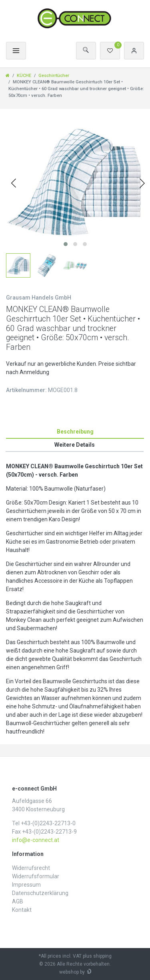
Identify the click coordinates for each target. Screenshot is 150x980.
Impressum (26, 885)
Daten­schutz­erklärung (40, 893)
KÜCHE (24, 76)
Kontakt (22, 910)
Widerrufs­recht (31, 868)
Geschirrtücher (54, 76)
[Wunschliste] (110, 51)
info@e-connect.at (36, 840)
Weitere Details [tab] (75, 445)
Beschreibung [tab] (75, 432)
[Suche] (86, 51)
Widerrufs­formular (36, 876)
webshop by (72, 972)
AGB (18, 901)
